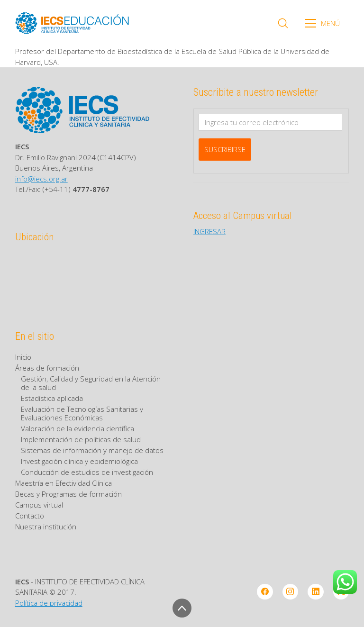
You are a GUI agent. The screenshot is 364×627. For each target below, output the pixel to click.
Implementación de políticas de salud (81, 439)
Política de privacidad (49, 603)
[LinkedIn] (316, 592)
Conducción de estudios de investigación (87, 472)
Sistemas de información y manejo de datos (92, 450)
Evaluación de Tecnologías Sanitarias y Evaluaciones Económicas (82, 413)
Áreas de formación (47, 368)
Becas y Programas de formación (68, 494)
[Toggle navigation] (326, 23)
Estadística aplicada (52, 398)
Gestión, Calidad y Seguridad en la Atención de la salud (91, 383)
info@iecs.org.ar (41, 179)
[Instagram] (291, 592)
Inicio (23, 357)
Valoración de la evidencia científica (77, 428)
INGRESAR (209, 231)
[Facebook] (265, 592)
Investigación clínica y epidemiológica (79, 461)
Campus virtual (39, 505)
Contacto (30, 516)
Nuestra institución (46, 527)
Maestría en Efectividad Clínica (64, 483)
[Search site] (283, 23)
